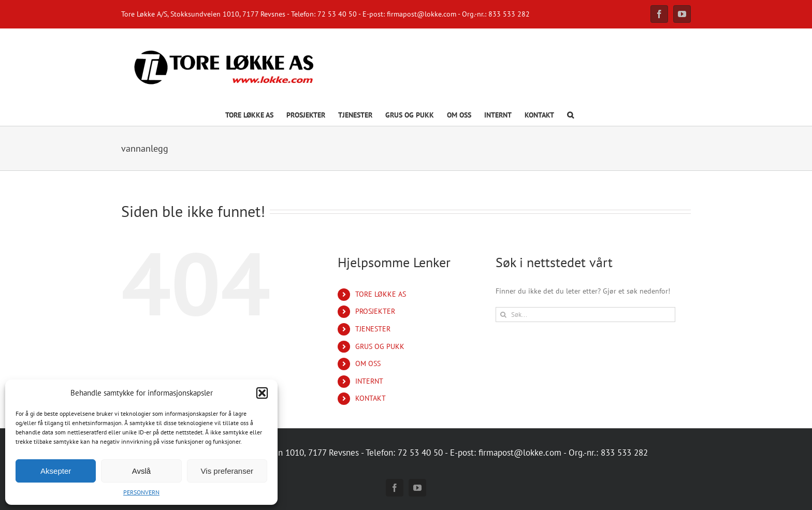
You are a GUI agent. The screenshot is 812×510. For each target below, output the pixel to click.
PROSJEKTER (375, 311)
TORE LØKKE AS (381, 294)
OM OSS (368, 363)
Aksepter (56, 471)
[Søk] (503, 315)
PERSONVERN (141, 492)
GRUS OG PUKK (380, 346)
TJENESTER (373, 329)
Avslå (141, 471)
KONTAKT (371, 398)
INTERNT (369, 381)
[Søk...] (585, 315)
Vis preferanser (227, 471)
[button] (262, 393)
